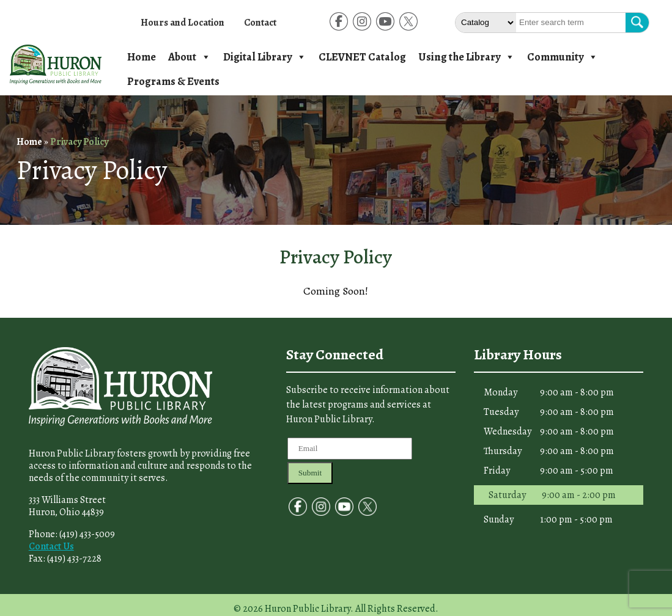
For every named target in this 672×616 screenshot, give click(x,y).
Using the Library (467, 57)
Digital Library (265, 57)
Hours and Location (183, 23)
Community (563, 57)
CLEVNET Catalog (362, 57)
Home (142, 57)
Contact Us (51, 546)
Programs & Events (173, 81)
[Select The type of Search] (486, 23)
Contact (260, 23)
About (190, 57)
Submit (310, 473)
